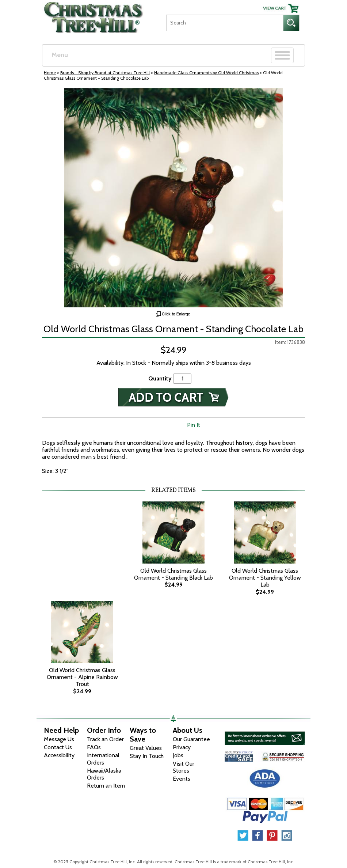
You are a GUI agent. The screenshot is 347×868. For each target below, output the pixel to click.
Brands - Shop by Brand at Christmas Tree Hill (105, 73)
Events (182, 779)
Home (50, 73)
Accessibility (59, 755)
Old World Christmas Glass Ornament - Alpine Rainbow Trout (82, 677)
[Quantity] (182, 378)
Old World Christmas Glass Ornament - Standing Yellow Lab (265, 578)
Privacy (182, 747)
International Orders (103, 759)
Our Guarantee (191, 739)
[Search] (225, 23)
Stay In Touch (147, 756)
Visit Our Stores (184, 767)
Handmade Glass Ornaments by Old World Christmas (206, 73)
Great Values (146, 748)
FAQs (94, 747)
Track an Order (105, 739)
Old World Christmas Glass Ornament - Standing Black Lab (173, 574)
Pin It (194, 425)
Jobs (178, 755)
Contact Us (58, 747)
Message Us (59, 739)
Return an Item (106, 786)
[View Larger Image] (173, 198)
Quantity (160, 378)
